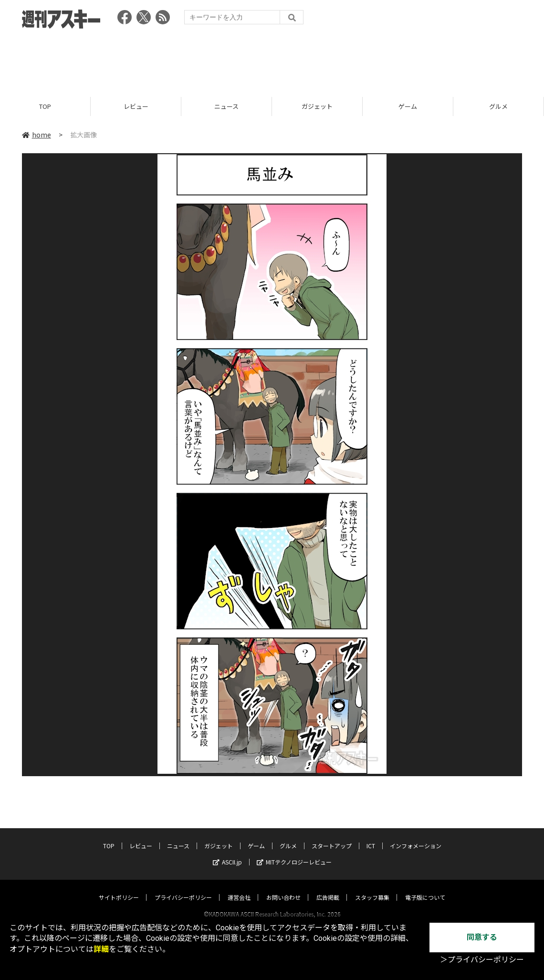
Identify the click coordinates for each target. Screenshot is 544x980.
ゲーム (408, 106)
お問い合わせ (283, 888)
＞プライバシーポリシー (482, 960)
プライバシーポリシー (183, 888)
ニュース (226, 106)
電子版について (425, 888)
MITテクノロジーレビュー (294, 853)
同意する (482, 937)
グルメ (498, 106)
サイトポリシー (119, 888)
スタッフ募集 (372, 888)
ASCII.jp (227, 853)
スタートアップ (332, 837)
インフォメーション (416, 837)
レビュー (136, 106)
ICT (371, 837)
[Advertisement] (272, 60)
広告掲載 (328, 888)
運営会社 (239, 888)
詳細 (101, 949)
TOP (45, 106)
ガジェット (317, 106)
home (37, 135)
